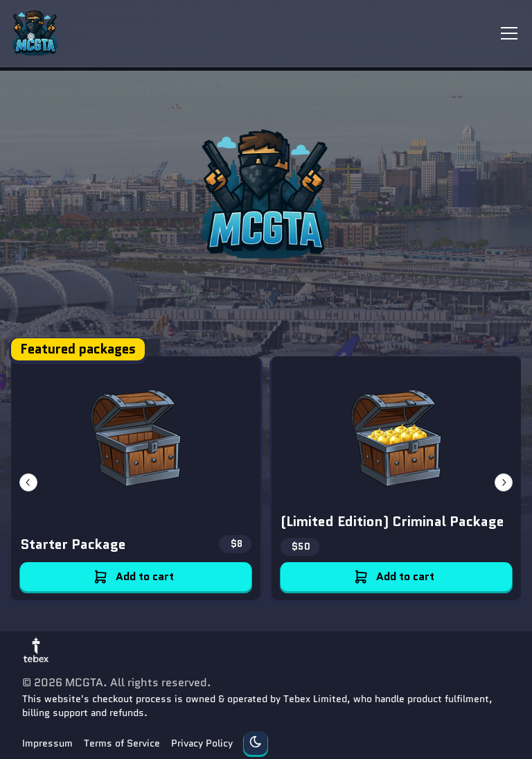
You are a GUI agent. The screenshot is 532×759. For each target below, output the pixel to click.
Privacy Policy (202, 743)
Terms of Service (122, 743)
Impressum (47, 743)
